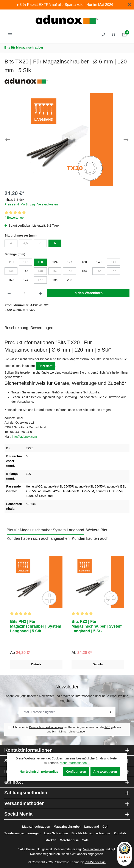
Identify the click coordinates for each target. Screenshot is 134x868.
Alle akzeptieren (105, 772)
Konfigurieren (76, 772)
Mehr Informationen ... (75, 763)
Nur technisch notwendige (39, 772)
